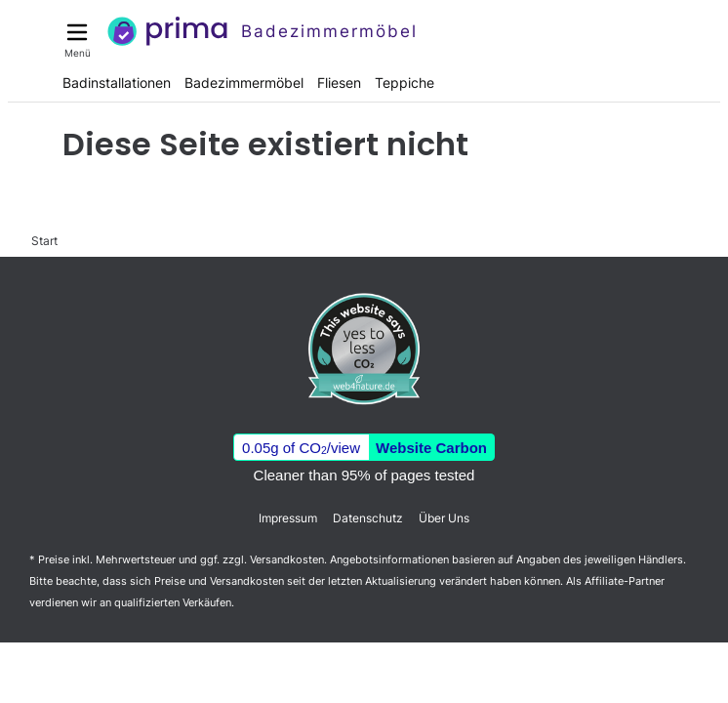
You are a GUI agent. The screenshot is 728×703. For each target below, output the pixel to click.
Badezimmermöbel (244, 83)
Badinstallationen (117, 83)
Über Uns (444, 518)
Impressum (288, 518)
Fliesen (339, 83)
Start (44, 241)
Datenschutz (368, 518)
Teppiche (404, 83)
